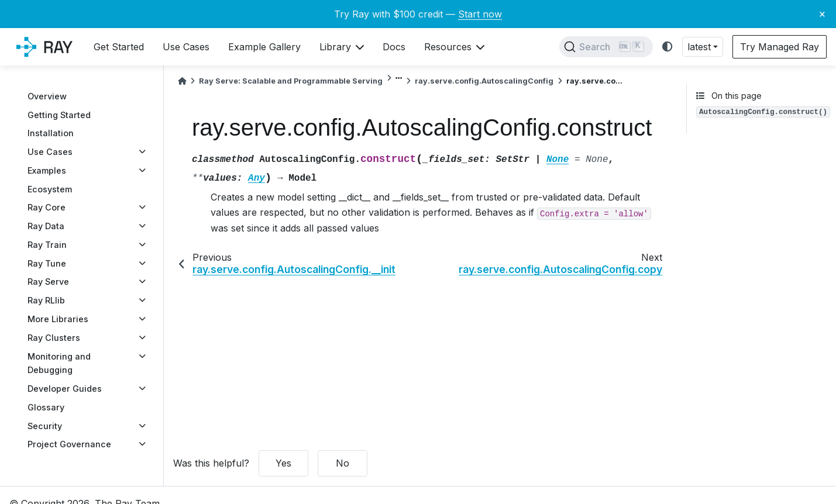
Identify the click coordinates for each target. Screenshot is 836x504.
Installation (51, 133)
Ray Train (47, 245)
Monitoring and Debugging (59, 363)
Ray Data (46, 226)
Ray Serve (48, 282)
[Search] (606, 47)
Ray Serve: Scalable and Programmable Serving (291, 81)
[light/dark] (668, 47)
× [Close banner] (822, 13)
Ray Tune (47, 263)
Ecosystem (50, 189)
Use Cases (50, 152)
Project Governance (69, 444)
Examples (47, 170)
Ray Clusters (54, 338)
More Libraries (58, 319)
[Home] (182, 81)
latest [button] (699, 47)
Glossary (46, 407)
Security (45, 426)
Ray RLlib (46, 300)
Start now (480, 14)
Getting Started (59, 115)
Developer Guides (65, 389)
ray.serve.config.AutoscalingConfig (484, 81)
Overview (47, 96)
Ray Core (47, 207)
